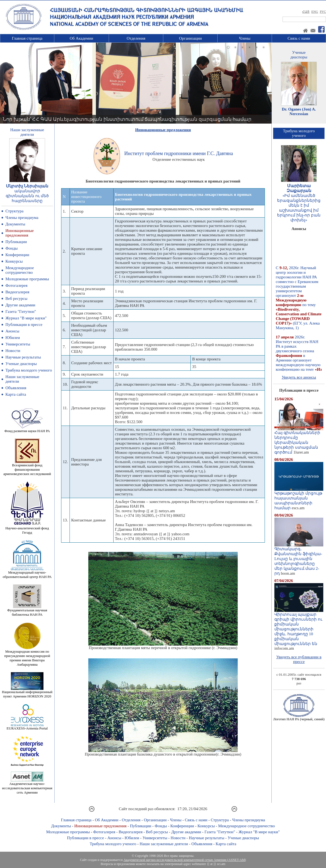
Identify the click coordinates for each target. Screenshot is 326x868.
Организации (190, 38)
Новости (13, 351)
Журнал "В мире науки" (26, 318)
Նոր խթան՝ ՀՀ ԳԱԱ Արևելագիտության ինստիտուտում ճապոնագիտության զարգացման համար (127, 119)
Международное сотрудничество (20, 270)
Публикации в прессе (24, 325)
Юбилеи (13, 338)
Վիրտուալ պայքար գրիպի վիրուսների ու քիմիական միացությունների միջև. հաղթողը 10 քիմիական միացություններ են (299, 627)
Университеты (18, 344)
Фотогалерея (16, 285)
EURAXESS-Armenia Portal (27, 727)
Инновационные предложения (20, 233)
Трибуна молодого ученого (29, 370)
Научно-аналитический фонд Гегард (27, 529)
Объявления (16, 388)
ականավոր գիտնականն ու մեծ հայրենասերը (27, 196)
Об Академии (81, 38)
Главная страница (27, 38)
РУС (323, 12)
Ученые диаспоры (21, 364)
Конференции (17, 255)
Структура (14, 211)
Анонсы (12, 331)
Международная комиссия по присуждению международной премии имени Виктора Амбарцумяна (27, 656)
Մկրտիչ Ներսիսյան (27, 186)
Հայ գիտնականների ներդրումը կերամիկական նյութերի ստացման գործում (299, 441)
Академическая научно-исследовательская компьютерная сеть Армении (27, 786)
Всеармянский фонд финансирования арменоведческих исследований (27, 468)
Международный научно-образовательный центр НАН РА (27, 573)
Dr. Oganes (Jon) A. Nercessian (299, 111)
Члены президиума (22, 218)
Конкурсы (14, 261)
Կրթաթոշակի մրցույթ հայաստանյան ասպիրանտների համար (299, 499)
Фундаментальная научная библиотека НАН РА (27, 611)
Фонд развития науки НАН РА (27, 429)
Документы (15, 224)
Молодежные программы (27, 279)
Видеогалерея (17, 292)
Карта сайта (16, 394)
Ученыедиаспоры (299, 55)
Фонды (12, 248)
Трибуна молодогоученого (299, 133)
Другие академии (20, 305)
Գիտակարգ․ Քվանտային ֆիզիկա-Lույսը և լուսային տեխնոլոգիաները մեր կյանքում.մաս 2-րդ (299, 559)
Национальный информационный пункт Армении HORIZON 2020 (27, 692)
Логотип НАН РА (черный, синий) (299, 717)
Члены (245, 38)
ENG (315, 12)
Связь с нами (299, 38)
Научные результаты (23, 357)
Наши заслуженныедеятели (27, 132)
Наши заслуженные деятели (164, 844)
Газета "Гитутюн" (21, 312)
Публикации (16, 242)
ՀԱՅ (306, 12)
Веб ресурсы (16, 298)
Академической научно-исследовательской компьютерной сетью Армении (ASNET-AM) (185, 860)
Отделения (136, 38)
